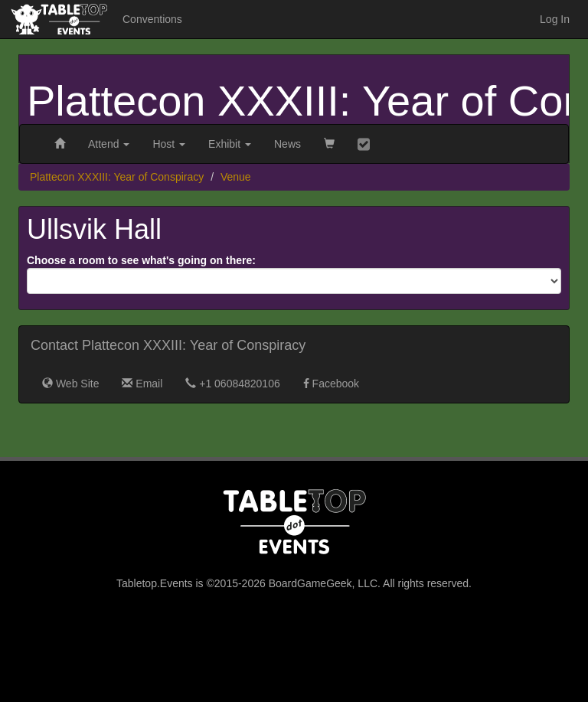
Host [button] (169, 144)
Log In (555, 19)
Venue (236, 177)
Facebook (331, 384)
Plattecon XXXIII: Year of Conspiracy (117, 177)
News (287, 144)
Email (142, 384)
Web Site (70, 384)
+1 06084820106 (232, 384)
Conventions (152, 19)
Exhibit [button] (230, 144)
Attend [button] (109, 144)
